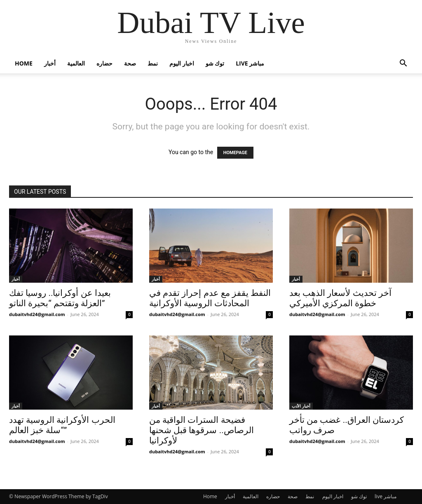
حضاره (104, 63)
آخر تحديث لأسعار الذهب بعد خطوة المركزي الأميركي (340, 298)
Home (24, 63)
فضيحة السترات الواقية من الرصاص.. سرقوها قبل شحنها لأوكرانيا (202, 430)
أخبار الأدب (301, 406)
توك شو (215, 63)
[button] (403, 64)
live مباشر (250, 63)
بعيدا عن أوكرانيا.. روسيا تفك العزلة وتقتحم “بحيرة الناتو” (60, 298)
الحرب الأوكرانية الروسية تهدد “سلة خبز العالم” (62, 425)
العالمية (76, 63)
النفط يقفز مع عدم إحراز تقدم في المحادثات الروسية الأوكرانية (210, 298)
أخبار (50, 63)
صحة (130, 63)
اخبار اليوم (182, 63)
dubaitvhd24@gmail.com (37, 314)
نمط (153, 63)
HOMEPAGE (235, 153)
